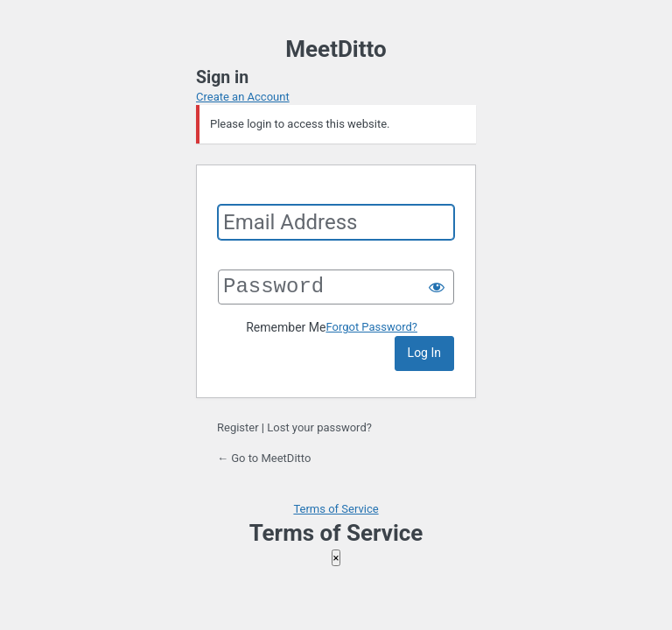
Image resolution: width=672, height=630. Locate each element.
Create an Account (243, 97)
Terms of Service (336, 509)
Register (238, 427)
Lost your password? (319, 427)
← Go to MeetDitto (264, 458)
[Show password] (437, 287)
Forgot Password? (371, 327)
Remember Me (286, 327)
